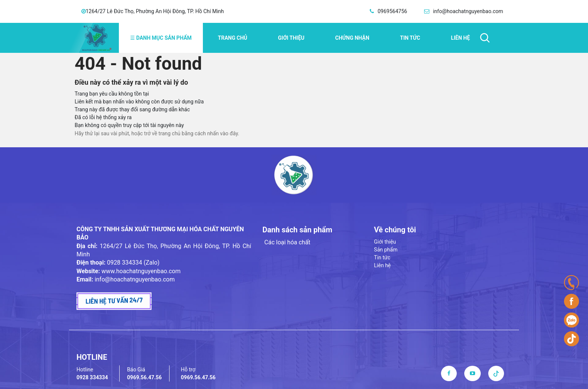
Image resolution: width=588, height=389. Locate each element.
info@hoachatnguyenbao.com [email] (468, 11)
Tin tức (410, 38)
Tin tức (382, 257)
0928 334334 (92, 377)
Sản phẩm (386, 250)
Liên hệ (382, 265)
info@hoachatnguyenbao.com (135, 279)
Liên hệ (460, 38)
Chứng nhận (352, 38)
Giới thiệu (291, 38)
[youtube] (472, 373)
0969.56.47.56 (145, 377)
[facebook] (449, 373)
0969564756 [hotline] (392, 11)
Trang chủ (232, 38)
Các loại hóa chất (287, 242)
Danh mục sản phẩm (161, 38)
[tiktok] (496, 373)
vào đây (229, 133)
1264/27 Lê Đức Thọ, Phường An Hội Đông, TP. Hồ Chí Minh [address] (155, 11)
